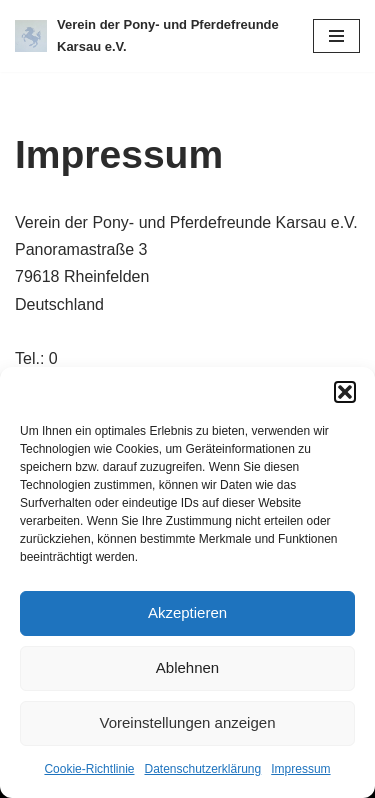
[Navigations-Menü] (336, 36)
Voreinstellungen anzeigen (188, 722)
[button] (345, 392)
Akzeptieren (187, 612)
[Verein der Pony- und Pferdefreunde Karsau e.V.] (149, 36)
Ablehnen (187, 667)
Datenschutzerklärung (202, 769)
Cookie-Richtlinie (89, 769)
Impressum (300, 769)
